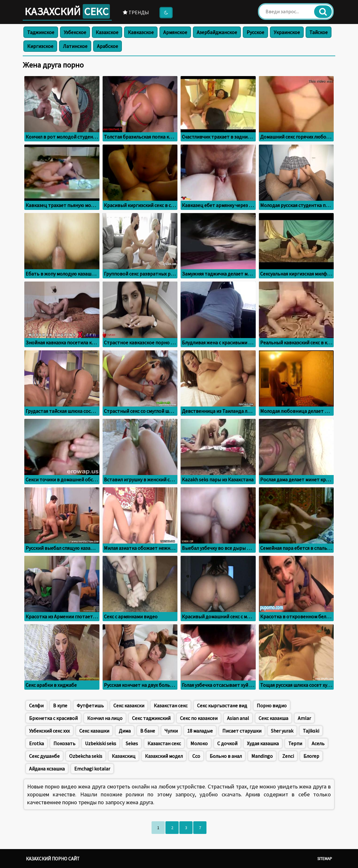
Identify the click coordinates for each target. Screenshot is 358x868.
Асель (318, 743)
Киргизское (40, 46)
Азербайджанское (217, 32)
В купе (60, 705)
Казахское (107, 32)
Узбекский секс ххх (49, 731)
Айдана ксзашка (47, 769)
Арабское (107, 46)
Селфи (36, 705)
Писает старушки (242, 731)
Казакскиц (124, 756)
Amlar (304, 718)
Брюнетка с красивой (53, 718)
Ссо (196, 756)
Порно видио (272, 705)
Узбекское (75, 32)
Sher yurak (282, 731)
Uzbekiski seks (101, 743)
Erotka (36, 743)
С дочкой (227, 743)
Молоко (199, 743)
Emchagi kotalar (92, 769)
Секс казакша (273, 718)
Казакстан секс (171, 705)
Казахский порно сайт (53, 859)
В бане (148, 731)
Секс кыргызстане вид (222, 705)
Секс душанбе (44, 756)
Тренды (136, 12)
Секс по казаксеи (199, 718)
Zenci (288, 756)
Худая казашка (263, 743)
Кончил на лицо (105, 718)
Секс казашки (94, 731)
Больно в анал (226, 756)
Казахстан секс (164, 743)
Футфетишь (90, 705)
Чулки (171, 731)
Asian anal (238, 718)
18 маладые (200, 731)
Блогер (311, 756)
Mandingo (262, 756)
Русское (255, 32)
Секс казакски (129, 705)
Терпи (295, 743)
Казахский (67, 11)
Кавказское (141, 32)
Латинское (75, 46)
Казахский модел (164, 756)
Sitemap (325, 859)
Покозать (64, 743)
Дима (125, 731)
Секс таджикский (151, 718)
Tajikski (311, 731)
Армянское (175, 32)
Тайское (319, 32)
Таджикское (41, 32)
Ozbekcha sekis (86, 756)
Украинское (287, 32)
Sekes (132, 743)
